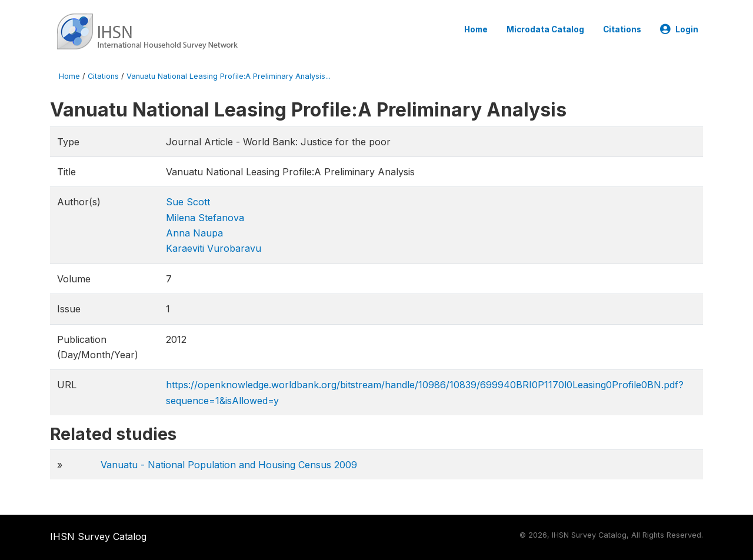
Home (476, 29)
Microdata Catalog (545, 29)
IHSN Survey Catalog (98, 536)
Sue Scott (188, 202)
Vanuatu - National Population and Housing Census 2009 (229, 465)
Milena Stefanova (205, 218)
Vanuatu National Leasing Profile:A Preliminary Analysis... (229, 76)
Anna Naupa (194, 233)
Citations (622, 29)
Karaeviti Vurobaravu (214, 248)
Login (679, 29)
